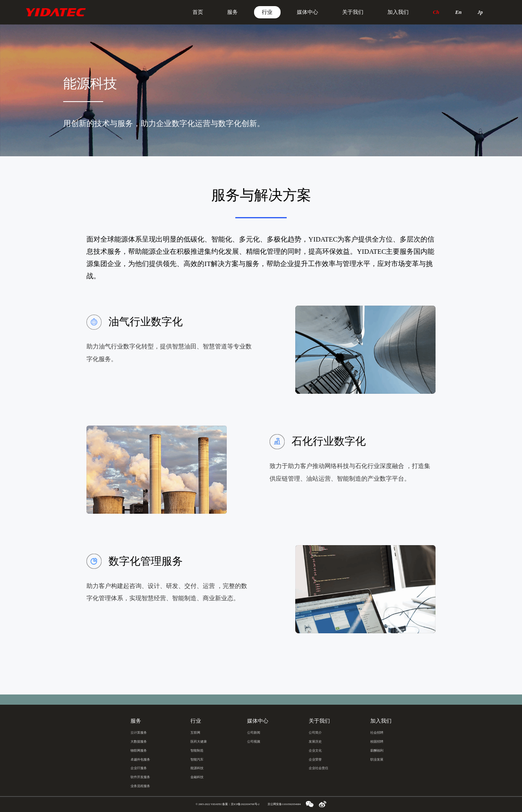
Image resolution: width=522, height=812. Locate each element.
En (458, 12)
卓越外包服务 (140, 760)
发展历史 (315, 742)
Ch (436, 12)
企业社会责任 (319, 768)
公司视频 (254, 742)
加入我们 (398, 12)
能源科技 (197, 768)
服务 (232, 12)
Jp (480, 12)
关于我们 (353, 12)
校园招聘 (377, 742)
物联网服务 (139, 751)
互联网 (195, 733)
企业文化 (315, 751)
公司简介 (315, 733)
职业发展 (377, 760)
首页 (198, 12)
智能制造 (197, 751)
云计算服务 (139, 733)
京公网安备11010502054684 (284, 804)
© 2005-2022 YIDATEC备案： (228, 804)
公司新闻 (254, 733)
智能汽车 (197, 760)
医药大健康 (199, 742)
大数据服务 (139, 742)
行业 (267, 12)
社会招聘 (377, 733)
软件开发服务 (140, 777)
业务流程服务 (140, 786)
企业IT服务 (139, 768)
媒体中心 (307, 12)
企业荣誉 (315, 760)
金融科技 (197, 777)
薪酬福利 (377, 751)
